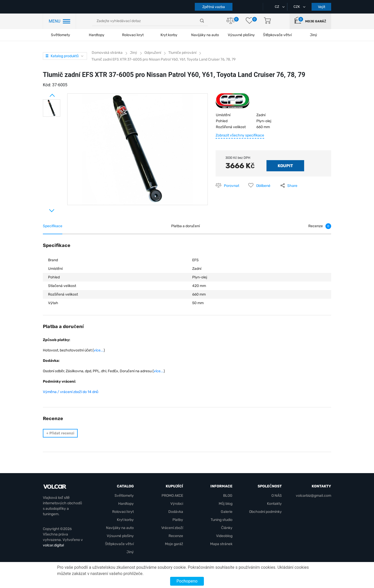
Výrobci (177, 504)
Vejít (322, 7)
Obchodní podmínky (265, 512)
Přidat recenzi (60, 433)
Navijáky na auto (205, 35)
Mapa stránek (221, 544)
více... (99, 350)
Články (227, 528)
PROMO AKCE (172, 496)
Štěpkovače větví (119, 544)
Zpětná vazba (214, 7)
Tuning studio (222, 520)
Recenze (176, 536)
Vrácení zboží (172, 528)
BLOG (228, 496)
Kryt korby (169, 35)
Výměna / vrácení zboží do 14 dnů (71, 392)
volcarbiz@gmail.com (313, 496)
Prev (45, 93)
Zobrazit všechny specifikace (240, 135)
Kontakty (274, 504)
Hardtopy (97, 35)
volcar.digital (53, 545)
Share (292, 186)
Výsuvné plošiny (241, 35)
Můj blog (226, 504)
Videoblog (224, 536)
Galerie (227, 512)
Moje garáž (316, 21)
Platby (178, 520)
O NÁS (277, 496)
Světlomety (61, 35)
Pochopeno (187, 581)
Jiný (130, 552)
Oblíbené (263, 186)
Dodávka (176, 512)
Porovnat (232, 186)
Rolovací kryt (133, 35)
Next (45, 208)
